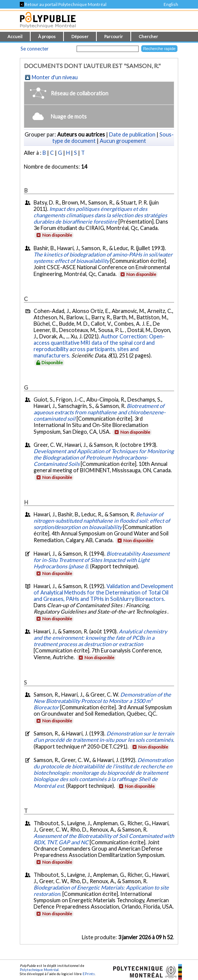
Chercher (148, 36)
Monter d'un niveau (55, 77)
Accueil (15, 36)
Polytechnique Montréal (39, 970)
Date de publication (132, 134)
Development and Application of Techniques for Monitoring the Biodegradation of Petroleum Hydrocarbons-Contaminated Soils (104, 457)
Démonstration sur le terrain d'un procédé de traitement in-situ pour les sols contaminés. (104, 737)
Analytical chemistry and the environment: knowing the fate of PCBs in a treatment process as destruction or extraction (100, 638)
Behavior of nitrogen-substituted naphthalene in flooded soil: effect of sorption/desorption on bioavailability (102, 521)
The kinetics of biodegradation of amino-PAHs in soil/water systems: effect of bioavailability (103, 258)
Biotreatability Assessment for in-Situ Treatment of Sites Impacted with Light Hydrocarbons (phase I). (102, 560)
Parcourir (114, 36)
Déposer (80, 36)
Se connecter (35, 49)
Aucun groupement (123, 141)
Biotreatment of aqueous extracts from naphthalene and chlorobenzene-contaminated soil (100, 412)
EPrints (89, 974)
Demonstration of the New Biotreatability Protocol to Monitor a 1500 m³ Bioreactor (102, 701)
